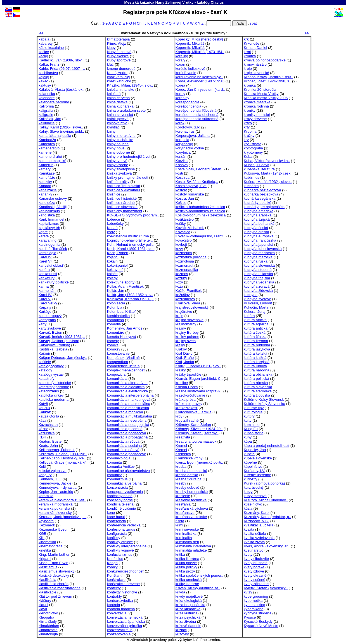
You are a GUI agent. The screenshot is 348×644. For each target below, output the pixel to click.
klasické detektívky (54, 575)
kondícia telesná (120, 504)
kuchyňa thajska (257, 278)
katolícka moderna (54, 399)
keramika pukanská (54, 508)
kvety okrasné (255, 575)
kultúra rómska (256, 383)
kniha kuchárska (120, 106)
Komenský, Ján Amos (125, 328)
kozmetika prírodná (191, 257)
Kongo (112, 563)
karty (42, 324)
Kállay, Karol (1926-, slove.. (61, 127)
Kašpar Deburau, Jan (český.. (63, 358)
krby (179, 416)
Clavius (217, 2)
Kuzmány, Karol (257, 513)
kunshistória (254, 433)
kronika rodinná (256, 106)
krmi (247, 52)
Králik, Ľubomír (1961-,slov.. (198, 366)
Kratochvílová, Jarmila (194, 412)
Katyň (43, 404)
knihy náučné (118, 144)
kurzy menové (255, 496)
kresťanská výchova (192, 508)
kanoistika (47, 215)
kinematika (47, 542)
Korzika (182, 161)
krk (246, 39)
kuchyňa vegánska (259, 282)
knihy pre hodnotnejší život (129, 157)
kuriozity (250, 479)
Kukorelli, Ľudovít (258, 303)
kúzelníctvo (253, 504)
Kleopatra (46, 617)
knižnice (114, 194)
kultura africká (255, 320)
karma (44, 286)
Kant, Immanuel (51, 219)
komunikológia (119, 458)
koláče (112, 274)
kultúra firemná (256, 341)
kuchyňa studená (258, 270)
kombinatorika (119, 316)
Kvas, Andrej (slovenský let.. (267, 546)
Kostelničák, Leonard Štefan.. (199, 169)
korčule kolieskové (190, 69)
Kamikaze (47, 173)
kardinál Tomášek (53, 249)
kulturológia (253, 412)
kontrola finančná (121, 609)
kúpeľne (250, 462)
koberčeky (115, 224)
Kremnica (183, 454)
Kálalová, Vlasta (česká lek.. (61, 90)
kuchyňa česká (256, 228)
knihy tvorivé (117, 161)
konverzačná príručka (125, 626)
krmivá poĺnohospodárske (265, 60)
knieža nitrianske (121, 90)
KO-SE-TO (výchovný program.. (133, 215)
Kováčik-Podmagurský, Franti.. (201, 236)
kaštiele (45, 362)
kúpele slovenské (258, 458)
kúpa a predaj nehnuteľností (267, 446)
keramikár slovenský (55, 513)
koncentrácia (117, 487)
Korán (180, 64)
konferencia (117, 521)
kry (246, 140)
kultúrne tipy (254, 408)
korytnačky (184, 144)
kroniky (250, 110)
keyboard (46, 521)
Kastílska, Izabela (53, 349)
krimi (179, 525)
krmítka (250, 56)
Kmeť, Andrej (118, 73)
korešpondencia (189, 106)
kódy (111, 232)
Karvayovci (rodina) (54, 345)
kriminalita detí (187, 542)
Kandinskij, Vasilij (53, 207)
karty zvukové (50, 328)
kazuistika (47, 433)
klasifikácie (47, 592)
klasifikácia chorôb (54, 584)
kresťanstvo (185, 513)
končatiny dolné (120, 496)
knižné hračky (118, 182)
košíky (181, 224)
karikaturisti (48, 274)
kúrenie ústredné (257, 475)
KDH (42, 437)
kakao (43, 81)
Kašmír (44, 353)
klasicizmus (48, 567)
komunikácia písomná (125, 429)
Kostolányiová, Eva (191, 186)
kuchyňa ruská (256, 261)
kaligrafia (46, 110)
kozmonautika (187, 270)
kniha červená (119, 98)
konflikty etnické (120, 542)
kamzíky (45, 182)
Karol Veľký (48, 303)
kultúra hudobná (257, 345)
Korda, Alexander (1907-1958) (200, 81)
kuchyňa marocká (258, 257)
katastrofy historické (55, 383)
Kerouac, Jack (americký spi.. (62, 517)
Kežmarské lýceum (54, 529)
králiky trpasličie (189, 374)
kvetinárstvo (254, 550)
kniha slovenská (120, 115)
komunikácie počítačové (127, 454)
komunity (114, 475)
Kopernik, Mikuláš (190, 43)
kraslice (182, 383)
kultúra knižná (255, 358)
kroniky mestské (257, 115)
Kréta (180, 521)
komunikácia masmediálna (129, 404)
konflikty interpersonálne (127, 546)
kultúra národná (256, 370)
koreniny (183, 98)
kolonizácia (116, 303)
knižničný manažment (125, 211)
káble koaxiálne (51, 48)
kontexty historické (122, 592)
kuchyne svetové (257, 299)
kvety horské (254, 567)
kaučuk (44, 408)
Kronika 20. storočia (260, 90)
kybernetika (253, 601)
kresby (181, 483)
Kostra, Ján (185, 198)
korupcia (183, 140)
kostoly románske (190, 194)
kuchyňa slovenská (259, 265)
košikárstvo (185, 219)
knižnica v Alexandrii (124, 190)
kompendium (118, 362)
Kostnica (183, 177)
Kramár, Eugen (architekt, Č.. (199, 379)
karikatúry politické (54, 282)
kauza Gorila (49, 416)
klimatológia (48, 634)
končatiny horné (120, 500)
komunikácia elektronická (127, 391)
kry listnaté (253, 144)
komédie (114, 324)
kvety (248, 554)
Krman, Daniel (255, 48)
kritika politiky (186, 567)
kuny (248, 437)
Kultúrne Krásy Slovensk (264, 399)
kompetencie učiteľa (123, 366)
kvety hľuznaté (256, 563)
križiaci (181, 630)
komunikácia (117, 379)
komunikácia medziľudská (128, 408)
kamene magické (52, 161)
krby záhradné (187, 420)
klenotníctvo (48, 613)
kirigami (45, 559)
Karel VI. (46, 261)
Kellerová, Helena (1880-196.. (63, 454)
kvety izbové (254, 571)
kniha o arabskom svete (126, 110)
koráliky (182, 56)
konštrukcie (116, 580)
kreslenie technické (191, 500)
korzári (181, 157)
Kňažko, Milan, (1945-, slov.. (130, 85)
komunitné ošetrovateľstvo (128, 471)
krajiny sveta (186, 341)
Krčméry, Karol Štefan (193, 425)
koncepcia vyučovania (125, 492)
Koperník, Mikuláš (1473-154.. (200, 52)
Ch (139, 23)
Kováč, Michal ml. (190, 228)
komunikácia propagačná (127, 437)
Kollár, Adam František (125, 286)
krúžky (249, 136)
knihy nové (116, 148)
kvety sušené (255, 580)
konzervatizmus (120, 630)
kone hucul (116, 517)
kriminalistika (186, 534)
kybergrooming (256, 596)
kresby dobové (187, 487)
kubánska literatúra (259, 169)
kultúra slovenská (258, 387)
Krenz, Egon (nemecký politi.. (199, 462)
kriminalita (184, 538)
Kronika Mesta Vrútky (261, 94)
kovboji (181, 245)
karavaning (48, 240)
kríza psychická (188, 617)
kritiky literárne (187, 584)
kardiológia (47, 253)
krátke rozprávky (189, 404)
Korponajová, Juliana (193, 136)
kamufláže (47, 177)
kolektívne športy (121, 282)
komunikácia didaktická (126, 387)
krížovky (182, 634)
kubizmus (251, 177)
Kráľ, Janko (185, 362)
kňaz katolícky (119, 77)
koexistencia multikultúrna (128, 236)
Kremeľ (181, 450)
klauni (43, 605)
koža (179, 286)
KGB (42, 534)
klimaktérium (49, 626)
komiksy (114, 349)
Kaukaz (45, 412)
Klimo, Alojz (117, 43)
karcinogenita (49, 245)
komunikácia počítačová (127, 433)
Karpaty (45, 307)
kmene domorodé (121, 69)
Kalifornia (46, 106)
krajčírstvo (184, 312)
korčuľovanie (186, 73)
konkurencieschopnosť (126, 571)
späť (254, 23)
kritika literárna (187, 559)
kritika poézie (186, 563)
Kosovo (182, 165)
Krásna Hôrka (187, 387)
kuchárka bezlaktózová (262, 190)
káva (42, 420)
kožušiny (183, 295)
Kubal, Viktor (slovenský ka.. (267, 161)
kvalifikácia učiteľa (259, 525)
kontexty (114, 588)
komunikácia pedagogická (128, 425)
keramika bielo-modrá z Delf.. (62, 500)
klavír (43, 609)
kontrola (114, 605)
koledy (112, 278)
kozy (179, 282)
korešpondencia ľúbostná (196, 110)
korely (180, 94)
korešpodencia (187, 102)
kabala (44, 39)
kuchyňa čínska (256, 232)
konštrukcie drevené (123, 584)
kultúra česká (255, 332)
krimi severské (187, 529)
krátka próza (186, 399)
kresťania (183, 504)
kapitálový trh (49, 228)
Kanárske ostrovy (53, 198)
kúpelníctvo (253, 467)
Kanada (45, 186)
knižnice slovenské (122, 207)
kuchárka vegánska (260, 198)
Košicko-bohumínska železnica (201, 215)
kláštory (45, 601)
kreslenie (183, 496)
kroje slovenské (256, 73)
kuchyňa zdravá (257, 286)
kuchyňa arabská (258, 215)
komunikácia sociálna (125, 446)
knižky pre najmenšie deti (128, 177)
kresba (181, 467)
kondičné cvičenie (121, 508)
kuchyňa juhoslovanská (263, 249)
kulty (248, 420)
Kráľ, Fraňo (185, 358)
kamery (45, 169)
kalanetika (47, 94)
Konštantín (116, 575)
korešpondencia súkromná (197, 119)
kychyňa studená (257, 613)
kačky (43, 56)
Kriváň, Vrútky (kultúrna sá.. (198, 588)
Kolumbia (115, 307)
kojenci (113, 257)
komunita (114, 462)
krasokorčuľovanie (190, 395)
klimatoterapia (119, 39)
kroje (248, 69)
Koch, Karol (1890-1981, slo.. (131, 249)
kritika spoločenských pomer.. (199, 575)
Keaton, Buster (51, 441)
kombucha (115, 320)
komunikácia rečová (123, 441)
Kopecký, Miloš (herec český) (199, 39)
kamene (45, 152)
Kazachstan (48, 425)
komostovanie (118, 353)
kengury (45, 475)
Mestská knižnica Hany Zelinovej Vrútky (159, 2)
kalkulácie (47, 123)
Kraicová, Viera (188, 303)
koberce (114, 219)
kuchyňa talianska (258, 274)
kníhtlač (113, 127)
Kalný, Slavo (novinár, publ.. (61, 131)
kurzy (248, 492)
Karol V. (45, 299)
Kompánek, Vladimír (124, 358)
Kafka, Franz (49, 64)
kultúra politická (256, 379)
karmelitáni (47, 291)
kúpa (248, 441)
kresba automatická (191, 471)
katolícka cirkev (51, 395)
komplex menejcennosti (126, 370)
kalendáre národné (54, 102)
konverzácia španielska (126, 622)
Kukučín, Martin (256, 307)
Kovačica (183, 232)
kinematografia (51, 546)
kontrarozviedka (120, 601)
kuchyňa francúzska (260, 240)
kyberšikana (254, 609)
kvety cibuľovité (256, 559)
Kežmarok (47, 525)
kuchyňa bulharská (259, 224)
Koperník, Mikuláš (190, 48)
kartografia (47, 320)
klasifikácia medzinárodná (60, 588)
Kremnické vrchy (189, 458)
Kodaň (112, 228)
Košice (181, 203)
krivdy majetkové (189, 596)
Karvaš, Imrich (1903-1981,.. (62, 337)
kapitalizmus (49, 224)
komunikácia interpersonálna (130, 395)
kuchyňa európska (259, 236)
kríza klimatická (188, 609)
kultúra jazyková (257, 349)
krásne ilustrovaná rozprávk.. (199, 391)
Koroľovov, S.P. (188, 127)
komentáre (116, 332)
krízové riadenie (189, 626)
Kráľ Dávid (184, 353)
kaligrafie (46, 115)
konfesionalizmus (121, 529)
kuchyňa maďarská (259, 253)
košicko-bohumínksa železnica (200, 207)
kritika (180, 554)
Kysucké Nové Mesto (261, 626)
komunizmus (117, 479)
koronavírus (185, 131)
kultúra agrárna (256, 324)
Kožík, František (189, 291)
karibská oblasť (51, 265)
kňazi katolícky (119, 81)
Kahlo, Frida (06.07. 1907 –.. (62, 69)
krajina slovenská (190, 320)
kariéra (44, 270)
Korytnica (183, 152)
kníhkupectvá (118, 119)
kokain (112, 261)
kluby (111, 48)
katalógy (45, 370)
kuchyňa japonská (258, 245)
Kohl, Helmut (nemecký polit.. (131, 245)
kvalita (249, 529)
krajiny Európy (187, 332)
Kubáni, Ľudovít (256, 165)
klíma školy (48, 622)
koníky (112, 567)
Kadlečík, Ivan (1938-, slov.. (61, 60)
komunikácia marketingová (129, 399)
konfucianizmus (120, 554)
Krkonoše (251, 43)
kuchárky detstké (257, 203)
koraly (180, 60)
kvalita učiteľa (255, 534)
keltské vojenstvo (53, 471)
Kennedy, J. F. (50, 479)
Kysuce (250, 617)
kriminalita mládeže (191, 550)
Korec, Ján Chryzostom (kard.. (200, 90)
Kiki (42, 538)
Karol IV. (45, 295)
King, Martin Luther (54, 554)
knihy (111, 131)
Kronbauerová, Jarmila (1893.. (268, 77)
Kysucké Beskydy (258, 622)
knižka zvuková (119, 173)
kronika (250, 85)
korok (180, 123)
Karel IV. (45, 257)
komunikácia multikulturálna (130, 416)
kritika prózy (185, 571)
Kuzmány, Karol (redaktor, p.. (267, 517)
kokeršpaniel (117, 265)
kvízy (248, 592)
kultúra (249, 316)
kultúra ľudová (255, 366)
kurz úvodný (254, 487)
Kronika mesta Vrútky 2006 (266, 98)
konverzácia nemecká (125, 617)
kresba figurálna (189, 479)
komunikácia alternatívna (127, 383)
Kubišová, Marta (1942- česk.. (268, 173)
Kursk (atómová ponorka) (264, 483)
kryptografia (253, 148)
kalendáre (47, 98)
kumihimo (252, 425)
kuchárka (251, 186)
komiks (113, 345)
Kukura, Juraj (255, 312)
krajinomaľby (186, 324)
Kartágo (45, 312)
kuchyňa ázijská (257, 219)
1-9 (105, 23)
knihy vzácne (118, 165)
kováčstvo (184, 240)
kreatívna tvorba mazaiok (196, 441)
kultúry (249, 416)
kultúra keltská (255, 353)
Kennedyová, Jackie (55, 483)
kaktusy (45, 85)
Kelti (42, 467)
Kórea (180, 85)
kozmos (182, 274)
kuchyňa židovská (258, 291)
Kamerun (46, 165)
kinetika (45, 550)
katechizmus (49, 391)
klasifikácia (47, 580)
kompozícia (116, 374)
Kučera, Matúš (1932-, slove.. (268, 182)
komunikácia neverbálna (127, 420)
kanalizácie (48, 190)
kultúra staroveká (258, 391)
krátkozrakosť (187, 408)
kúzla (248, 508)
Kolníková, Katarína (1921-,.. (130, 299)
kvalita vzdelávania (259, 538)
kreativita (183, 437)
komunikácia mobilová (125, 412)
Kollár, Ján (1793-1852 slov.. (130, 295)
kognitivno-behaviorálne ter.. (130, 240)
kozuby (181, 278)
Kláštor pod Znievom (55, 596)
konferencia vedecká (124, 525)
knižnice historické (122, 198)
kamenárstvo (49, 148)
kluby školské (118, 56)
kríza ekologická (189, 601)
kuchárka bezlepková (261, 194)
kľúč (110, 64)
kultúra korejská (257, 362)
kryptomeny (253, 152)
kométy (113, 341)
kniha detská (117, 102)
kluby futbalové (119, 52)
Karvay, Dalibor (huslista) (59, 341)
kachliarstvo (48, 73)
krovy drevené (255, 119)
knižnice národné (121, 203)
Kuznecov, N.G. (256, 521)
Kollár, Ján (116, 291)
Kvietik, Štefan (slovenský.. (266, 588)
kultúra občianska (258, 374)
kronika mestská (257, 102)
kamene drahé (50, 157)
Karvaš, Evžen (50, 332)
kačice (44, 52)
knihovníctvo (117, 123)
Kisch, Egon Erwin (53, 563)
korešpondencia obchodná (197, 115)
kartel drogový (50, 316)
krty (247, 127)
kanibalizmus (49, 211)
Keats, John (48, 446)
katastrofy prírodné (54, 387)
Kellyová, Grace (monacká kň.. (64, 462)
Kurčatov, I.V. (255, 471)
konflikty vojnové (120, 550)
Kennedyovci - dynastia (58, 487)
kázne (43, 429)
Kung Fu (251, 429)
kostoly (181, 190)
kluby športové (119, 60)
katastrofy (47, 379)
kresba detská (187, 475)
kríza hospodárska (190, 605)
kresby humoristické (192, 492)
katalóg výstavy (51, 366)
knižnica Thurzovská (124, 186)
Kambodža (47, 140)
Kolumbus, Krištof (121, 312)
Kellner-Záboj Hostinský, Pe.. (62, 458)
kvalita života (254, 542)
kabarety (46, 43)
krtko (248, 123)
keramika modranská (56, 504)
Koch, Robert (118, 253)
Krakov (181, 349)
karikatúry (47, 278)
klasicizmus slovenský (56, 571)
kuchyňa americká (259, 211)
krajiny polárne (187, 337)
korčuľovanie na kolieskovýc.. (199, 77)
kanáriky (45, 194)
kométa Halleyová (122, 337)
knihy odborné (119, 152)
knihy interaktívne (121, 136)
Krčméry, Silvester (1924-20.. (199, 429)
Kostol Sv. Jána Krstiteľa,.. (197, 182)
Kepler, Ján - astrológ (56, 492)
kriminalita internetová (193, 546)
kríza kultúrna (187, 613)
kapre (43, 232)
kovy (179, 249)
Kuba (248, 157)
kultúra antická (256, 328)
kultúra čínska (255, 337)
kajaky (44, 77)
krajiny (181, 328)
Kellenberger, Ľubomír (57, 450)
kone (111, 513)
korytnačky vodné (190, 148)
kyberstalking (255, 605)
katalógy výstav (51, 374)
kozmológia (185, 261)
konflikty (114, 538)
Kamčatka (47, 144)
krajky (180, 345)
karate (44, 236)
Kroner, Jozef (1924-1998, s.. (267, 81)
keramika (46, 496)
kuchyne (251, 295)
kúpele (249, 454)
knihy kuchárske (120, 140)
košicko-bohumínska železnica (200, 211)
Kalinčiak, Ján (50, 119)
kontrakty (114, 596)
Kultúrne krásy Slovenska (264, 404)
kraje (179, 316)
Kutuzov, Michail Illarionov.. (266, 500)
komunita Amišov (121, 467)
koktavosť (115, 270)
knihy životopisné (121, 169)
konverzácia (117, 613)
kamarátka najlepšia (55, 136)
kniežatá (114, 94)
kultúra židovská (257, 395)
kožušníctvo (185, 299)
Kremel (181, 446)
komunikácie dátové (123, 450)
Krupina (250, 131)
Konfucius (115, 559)
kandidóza (47, 203)
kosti (179, 173)
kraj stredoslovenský (192, 307)
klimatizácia (48, 630)
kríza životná (186, 622)
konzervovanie (119, 634)
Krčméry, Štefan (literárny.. (197, 433)
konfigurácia (117, 534)
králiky (181, 370)
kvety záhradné (256, 584)
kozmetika (184, 253)
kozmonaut (184, 265)
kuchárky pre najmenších (264, 207)
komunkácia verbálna (124, 483)
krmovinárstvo (255, 64)
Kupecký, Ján (255, 450)
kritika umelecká (189, 580)
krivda (180, 592)
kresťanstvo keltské (191, 517)
